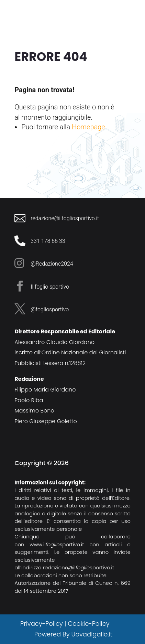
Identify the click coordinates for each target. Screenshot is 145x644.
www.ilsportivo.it (57, 544)
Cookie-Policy (89, 624)
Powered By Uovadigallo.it (73, 634)
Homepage (88, 127)
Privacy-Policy (42, 624)
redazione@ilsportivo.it (79, 567)
